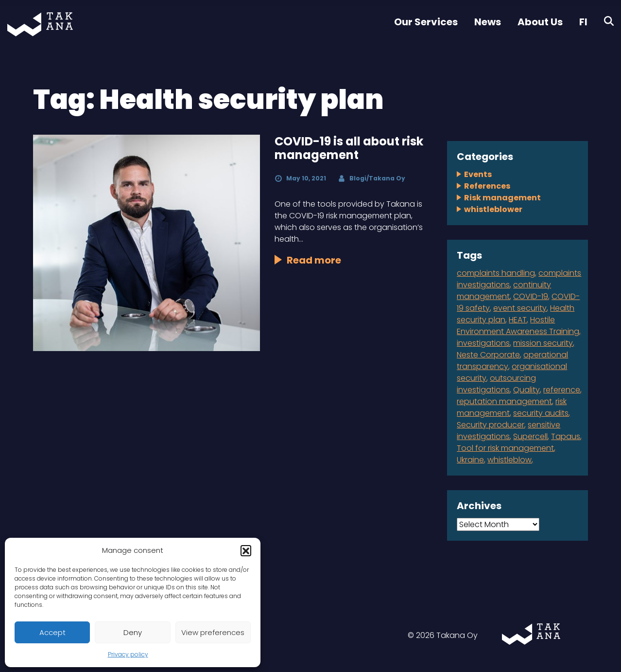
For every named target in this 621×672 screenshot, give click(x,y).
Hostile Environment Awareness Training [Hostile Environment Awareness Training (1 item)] (518, 326)
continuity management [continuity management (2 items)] (504, 291)
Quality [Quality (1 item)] (526, 390)
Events (478, 174)
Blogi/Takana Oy (377, 178)
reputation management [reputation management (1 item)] (504, 401)
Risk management (502, 198)
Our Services (426, 22)
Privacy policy (128, 654)
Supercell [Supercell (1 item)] (530, 436)
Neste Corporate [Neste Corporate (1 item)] (488, 355)
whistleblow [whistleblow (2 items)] (509, 460)
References (487, 186)
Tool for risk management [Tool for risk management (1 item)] (505, 448)
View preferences (213, 632)
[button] (246, 550)
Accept (52, 632)
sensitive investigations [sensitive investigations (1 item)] (509, 431)
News (488, 22)
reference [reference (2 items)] (562, 390)
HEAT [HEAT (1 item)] (518, 320)
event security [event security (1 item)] (520, 308)
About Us (540, 22)
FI (583, 22)
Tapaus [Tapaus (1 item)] (566, 436)
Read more (314, 260)
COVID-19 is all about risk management (349, 148)
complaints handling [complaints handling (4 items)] (496, 273)
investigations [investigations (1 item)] (483, 343)
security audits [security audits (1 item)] (541, 413)
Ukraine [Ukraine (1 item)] (470, 460)
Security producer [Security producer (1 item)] (491, 425)
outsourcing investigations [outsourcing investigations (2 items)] (496, 384)
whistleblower (493, 209)
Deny (133, 632)
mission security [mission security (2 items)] (543, 343)
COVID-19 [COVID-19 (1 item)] (531, 296)
